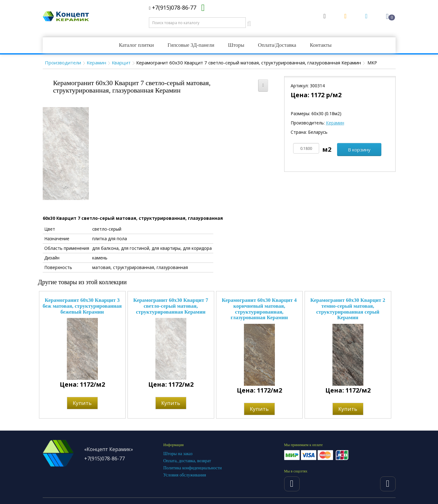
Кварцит (121, 63)
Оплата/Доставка (277, 45)
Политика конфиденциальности (193, 468)
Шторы (236, 45)
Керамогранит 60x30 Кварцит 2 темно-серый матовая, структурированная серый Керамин (348, 309)
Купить (82, 403)
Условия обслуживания (185, 475)
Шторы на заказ (178, 454)
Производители (63, 63)
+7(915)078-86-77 (173, 7)
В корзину (359, 150)
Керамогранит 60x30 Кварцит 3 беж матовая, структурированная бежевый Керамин (82, 306)
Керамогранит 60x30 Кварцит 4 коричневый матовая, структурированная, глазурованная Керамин (259, 309)
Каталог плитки (136, 45)
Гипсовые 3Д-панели (191, 45)
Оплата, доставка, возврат (187, 461)
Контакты (321, 45)
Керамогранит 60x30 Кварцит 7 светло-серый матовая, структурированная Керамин (171, 306)
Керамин (96, 63)
